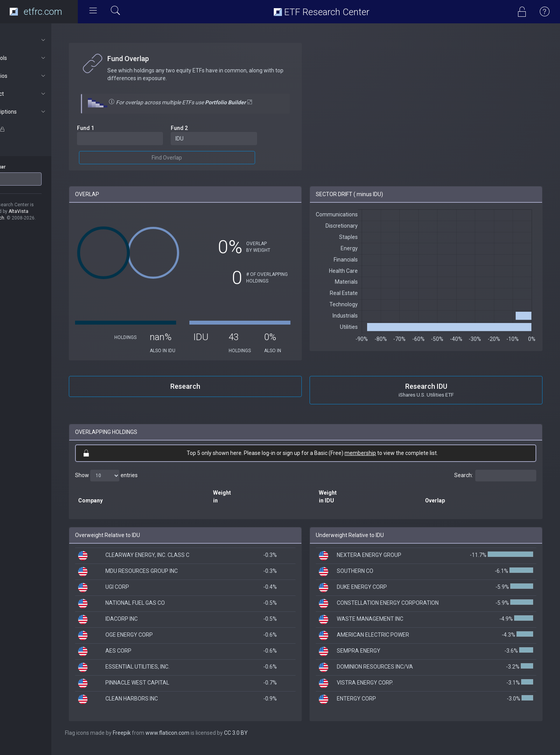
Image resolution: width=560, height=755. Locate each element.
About (41, 40)
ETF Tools (41, 58)
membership (374, 460)
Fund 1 (112, 128)
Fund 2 (200, 128)
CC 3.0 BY (262, 739)
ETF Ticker (21, 167)
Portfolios (41, 76)
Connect (41, 94)
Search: (495, 482)
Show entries (133, 482)
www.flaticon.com (194, 739)
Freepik (148, 739)
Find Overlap (188, 158)
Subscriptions (41, 112)
